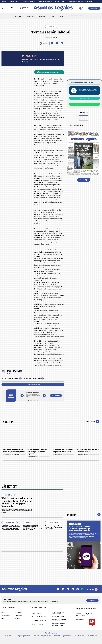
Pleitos (72, 572)
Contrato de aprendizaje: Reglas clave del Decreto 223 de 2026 (53, 585)
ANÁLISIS (63, 16)
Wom (64, 1)
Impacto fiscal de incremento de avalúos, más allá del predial (14, 451)
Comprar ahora (85, 98)
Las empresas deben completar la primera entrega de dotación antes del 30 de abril (32, 585)
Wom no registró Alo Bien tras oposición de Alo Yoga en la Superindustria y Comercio (81, 585)
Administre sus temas (33, 385)
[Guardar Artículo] (43, 43)
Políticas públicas (14, 1)
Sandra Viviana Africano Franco (14, 454)
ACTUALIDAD (19, 16)
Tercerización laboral (11, 378)
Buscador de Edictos (78, 16)
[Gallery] (33, 394)
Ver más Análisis (92, 422)
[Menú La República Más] (3, 8)
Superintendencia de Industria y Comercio (81, 1)
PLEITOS (54, 16)
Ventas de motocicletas (45, 1)
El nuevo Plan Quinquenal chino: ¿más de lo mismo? (88, 451)
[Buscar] (12, 8)
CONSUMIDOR (43, 16)
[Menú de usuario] (81, 8)
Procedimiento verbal (29, 1)
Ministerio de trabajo (33, 378)
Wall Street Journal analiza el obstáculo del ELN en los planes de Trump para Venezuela (17, 559)
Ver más (84, 180)
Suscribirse (94, 8)
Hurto (57, 1)
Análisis (8, 422)
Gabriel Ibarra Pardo (88, 454)
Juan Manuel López (63, 454)
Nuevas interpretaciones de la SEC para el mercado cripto (63, 451)
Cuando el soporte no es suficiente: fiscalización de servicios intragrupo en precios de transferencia (11, 585)
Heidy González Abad (39, 457)
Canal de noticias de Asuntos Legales (49, 72)
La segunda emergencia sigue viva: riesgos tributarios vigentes (38, 452)
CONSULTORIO (31, 16)
